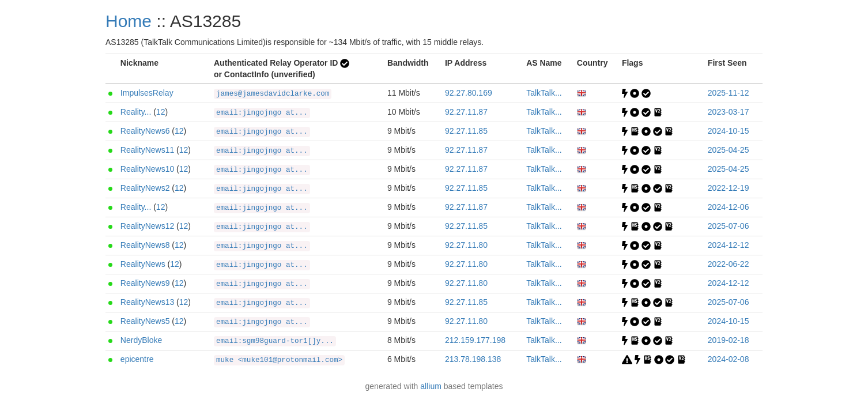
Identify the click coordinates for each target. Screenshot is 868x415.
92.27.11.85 (466, 131)
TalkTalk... (544, 93)
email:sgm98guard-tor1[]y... (275, 341)
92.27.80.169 (469, 93)
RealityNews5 (145, 321)
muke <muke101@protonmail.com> (279, 360)
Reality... (136, 112)
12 (161, 112)
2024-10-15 (729, 131)
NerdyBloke (141, 340)
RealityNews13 (147, 302)
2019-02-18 (729, 340)
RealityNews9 (145, 283)
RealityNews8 (145, 245)
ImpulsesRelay (147, 93)
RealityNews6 (145, 131)
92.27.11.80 (466, 245)
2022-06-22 (729, 264)
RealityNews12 (147, 226)
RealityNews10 (147, 169)
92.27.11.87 (466, 112)
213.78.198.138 (473, 359)
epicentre (137, 359)
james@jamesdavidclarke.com (273, 94)
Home (129, 21)
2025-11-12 (729, 93)
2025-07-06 (729, 226)
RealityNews (143, 264)
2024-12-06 (729, 207)
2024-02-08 (729, 359)
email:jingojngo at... (262, 113)
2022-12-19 (729, 188)
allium (431, 386)
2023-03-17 (729, 112)
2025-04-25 (729, 150)
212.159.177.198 (475, 340)
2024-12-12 (729, 245)
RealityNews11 (147, 150)
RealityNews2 (145, 188)
